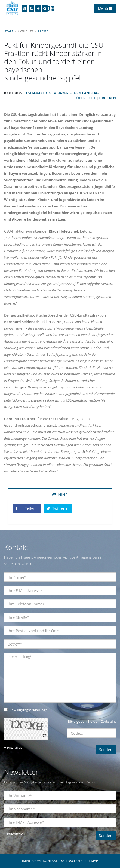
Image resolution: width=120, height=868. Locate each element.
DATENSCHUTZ (71, 861)
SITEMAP (91, 861)
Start (9, 31)
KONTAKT (50, 861)
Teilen (60, 494)
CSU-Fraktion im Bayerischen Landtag (62, 93)
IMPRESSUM (31, 861)
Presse (43, 31)
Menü (105, 8)
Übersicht (86, 98)
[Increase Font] (38, 9)
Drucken (108, 98)
